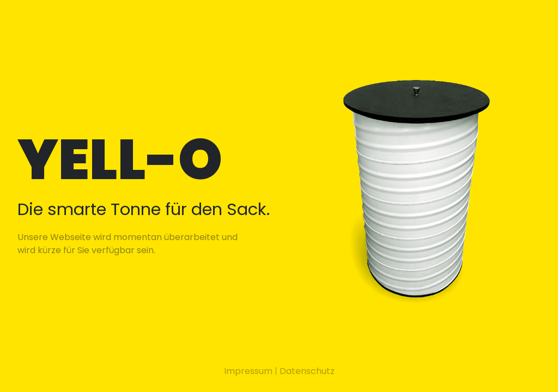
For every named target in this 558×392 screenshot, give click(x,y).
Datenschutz (307, 371)
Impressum (248, 371)
